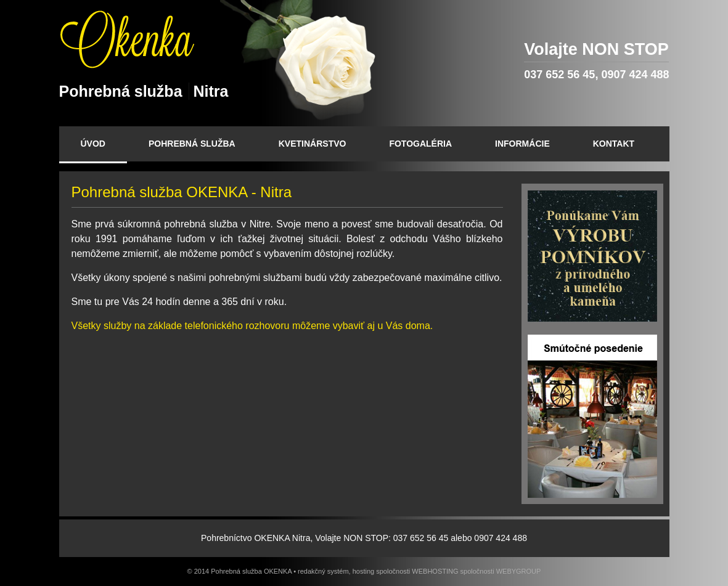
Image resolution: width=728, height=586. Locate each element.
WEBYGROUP (519, 571)
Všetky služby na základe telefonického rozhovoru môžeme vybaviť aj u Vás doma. (252, 326)
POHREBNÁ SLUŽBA (192, 144)
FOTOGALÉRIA (420, 144)
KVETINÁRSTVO (313, 144)
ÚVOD (93, 144)
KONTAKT (614, 144)
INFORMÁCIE (522, 144)
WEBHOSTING (435, 571)
